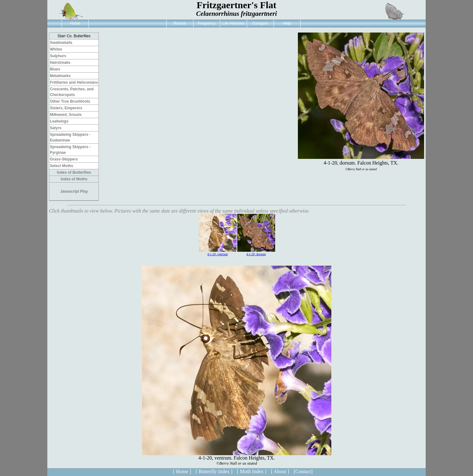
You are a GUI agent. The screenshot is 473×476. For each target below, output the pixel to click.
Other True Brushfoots (70, 101)
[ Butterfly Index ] (214, 471)
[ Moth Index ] (252, 471)
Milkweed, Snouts (66, 115)
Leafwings (59, 121)
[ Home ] (182, 471)
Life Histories (233, 23)
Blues (55, 69)
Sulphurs (58, 56)
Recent (180, 23)
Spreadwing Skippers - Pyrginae (70, 150)
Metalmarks (60, 76)
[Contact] (303, 471)
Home (75, 23)
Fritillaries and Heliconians (74, 82)
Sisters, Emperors (66, 108)
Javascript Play (74, 191)
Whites (56, 49)
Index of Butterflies (74, 172)
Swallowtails (61, 43)
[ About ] (280, 471)
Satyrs (56, 128)
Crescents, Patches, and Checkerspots (72, 92)
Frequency (207, 23)
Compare (260, 23)
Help (287, 23)
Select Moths (62, 166)
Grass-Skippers (64, 159)
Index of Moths (74, 179)
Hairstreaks (60, 63)
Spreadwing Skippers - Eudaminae (70, 137)
